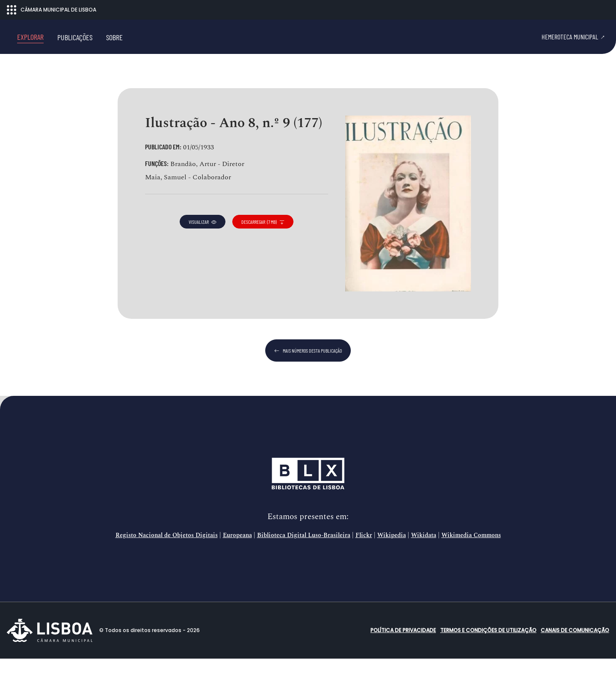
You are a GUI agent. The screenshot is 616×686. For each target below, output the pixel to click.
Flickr (364, 563)
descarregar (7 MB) (263, 249)
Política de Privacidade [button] (403, 658)
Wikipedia (392, 563)
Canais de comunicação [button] (575, 658)
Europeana (237, 563)
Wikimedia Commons (471, 563)
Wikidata (424, 563)
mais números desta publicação (308, 378)
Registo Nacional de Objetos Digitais (167, 563)
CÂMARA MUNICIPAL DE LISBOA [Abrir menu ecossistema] (52, 10)
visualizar (203, 249)
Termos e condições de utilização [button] (488, 658)
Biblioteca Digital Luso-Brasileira (304, 563)
